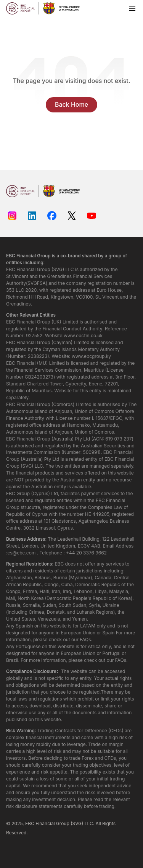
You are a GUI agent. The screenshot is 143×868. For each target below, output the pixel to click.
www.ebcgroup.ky (91, 356)
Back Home (71, 105)
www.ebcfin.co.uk (83, 336)
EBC (30, 823)
